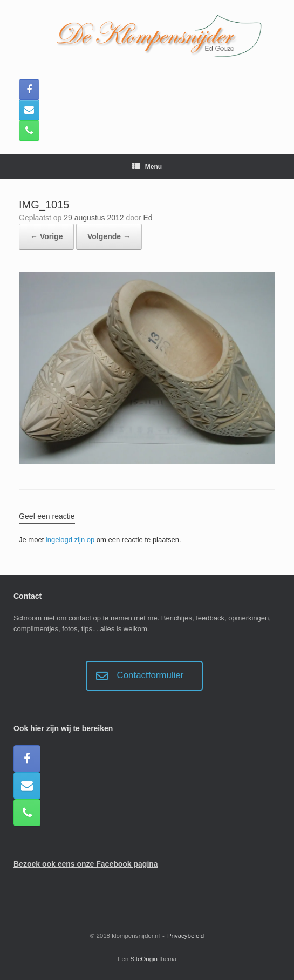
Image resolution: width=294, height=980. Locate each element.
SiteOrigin (144, 959)
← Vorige (46, 236)
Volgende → (109, 236)
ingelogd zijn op (70, 540)
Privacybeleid (186, 936)
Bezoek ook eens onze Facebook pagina (86, 864)
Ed (148, 218)
